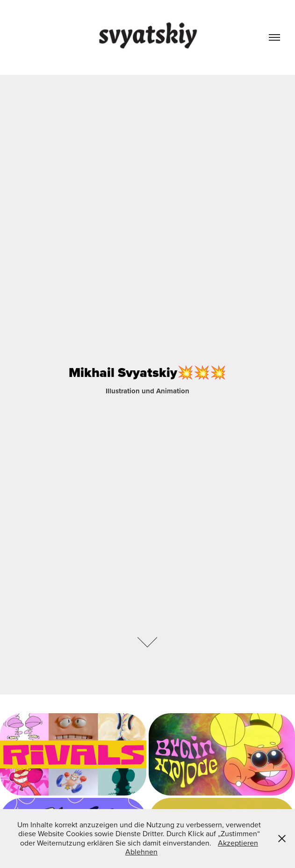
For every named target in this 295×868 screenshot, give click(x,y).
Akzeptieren (238, 843)
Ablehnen (141, 852)
